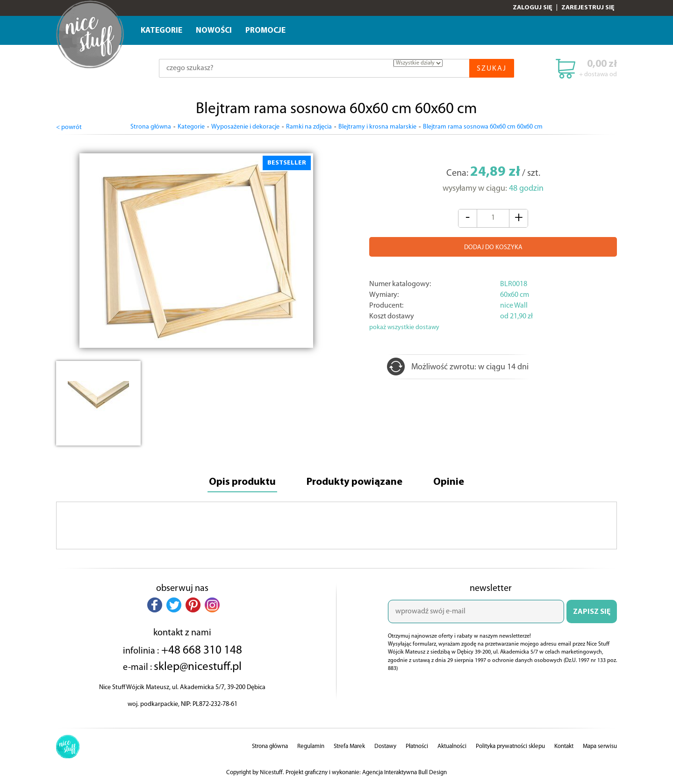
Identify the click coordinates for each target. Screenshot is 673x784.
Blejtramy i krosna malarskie (377, 127)
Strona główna (151, 127)
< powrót (69, 127)
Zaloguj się (533, 8)
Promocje (265, 31)
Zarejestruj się (588, 8)
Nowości (214, 31)
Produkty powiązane (354, 482)
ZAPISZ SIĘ (592, 612)
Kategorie (161, 31)
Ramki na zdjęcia (309, 127)
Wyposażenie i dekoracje (245, 127)
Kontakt (564, 746)
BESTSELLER (287, 163)
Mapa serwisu (600, 746)
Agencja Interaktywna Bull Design (405, 773)
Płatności (417, 746)
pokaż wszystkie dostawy (404, 327)
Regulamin (311, 746)
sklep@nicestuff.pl (198, 667)
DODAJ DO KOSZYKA (493, 248)
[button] (155, 605)
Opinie (449, 482)
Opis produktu (242, 482)
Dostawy (385, 746)
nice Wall (514, 306)
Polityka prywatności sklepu (510, 746)
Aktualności (452, 746)
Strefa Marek (349, 746)
